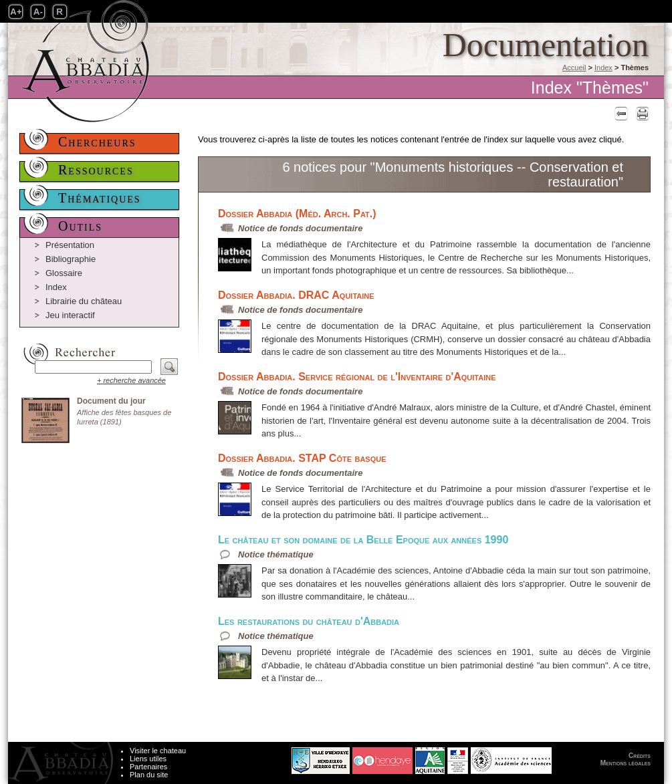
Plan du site (149, 775)
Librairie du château (84, 301)
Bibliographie (71, 259)
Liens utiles (148, 759)
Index (603, 68)
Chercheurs (97, 142)
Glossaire (64, 273)
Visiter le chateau (158, 751)
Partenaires (148, 767)
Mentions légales (626, 763)
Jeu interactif (70, 315)
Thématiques (100, 198)
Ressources (96, 170)
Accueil (574, 68)
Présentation (70, 245)
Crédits (640, 756)
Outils (80, 226)
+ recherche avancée (131, 380)
